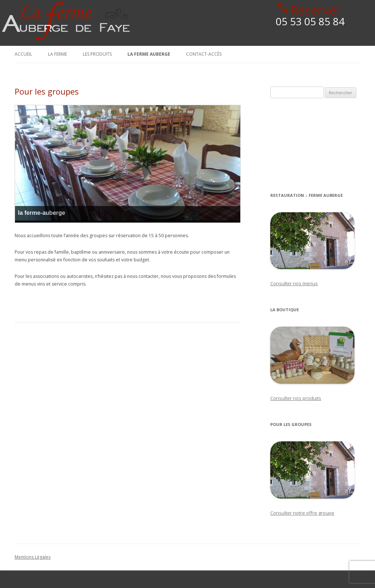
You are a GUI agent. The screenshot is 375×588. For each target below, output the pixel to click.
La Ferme (57, 54)
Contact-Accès (204, 54)
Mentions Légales (33, 557)
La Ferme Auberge (149, 54)
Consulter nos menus (294, 283)
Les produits (97, 54)
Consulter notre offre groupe (302, 513)
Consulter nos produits (296, 398)
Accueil (23, 54)
